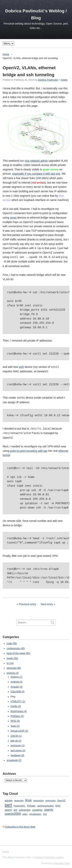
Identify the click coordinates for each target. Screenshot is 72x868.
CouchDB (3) (18, 690)
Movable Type (62, 862)
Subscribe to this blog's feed (20, 826)
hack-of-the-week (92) (18, 652)
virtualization (35, 813)
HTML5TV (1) (18, 700)
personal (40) (14, 667)
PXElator (31, 805)
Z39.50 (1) (16, 735)
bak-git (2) (16, 740)
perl (8, 804)
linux (28, 799)
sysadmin (37, 809)
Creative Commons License (49, 856)
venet (13, 218)
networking (38, 799)
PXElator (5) (17, 715)
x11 (45, 813)
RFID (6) (15, 720)
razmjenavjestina (45, 805)
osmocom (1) (18, 744)
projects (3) (13, 672)
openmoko (51, 799)
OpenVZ (61, 799)
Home (6, 54)
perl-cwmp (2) (18, 749)
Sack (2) (15, 725)
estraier (9, 799)
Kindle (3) (16, 705)
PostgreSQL (20, 805)
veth (21, 367)
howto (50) (12, 657)
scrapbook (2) (14, 759)
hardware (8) (17, 754)
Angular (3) (17, 686)
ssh (16, 809)
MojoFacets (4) (19, 710)
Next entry (47, 603)
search (8, 809)
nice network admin (36, 161)
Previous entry (28, 603)
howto (64, 80)
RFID (58, 805)
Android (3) (17, 681)
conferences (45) (16, 647)
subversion (25, 809)
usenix (49, 808)
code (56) (12, 642)
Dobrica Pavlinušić (48, 80)
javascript (19, 799)
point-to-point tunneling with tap (29, 450)
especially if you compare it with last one (36, 174)
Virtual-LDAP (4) (19, 730)
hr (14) (10, 662)
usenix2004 (13, 812)
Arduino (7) (17, 676)
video (25, 813)
